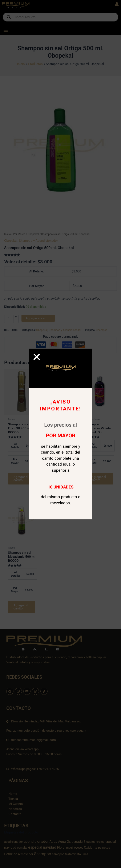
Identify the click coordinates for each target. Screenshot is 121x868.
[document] (60, 434)
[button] (37, 357)
